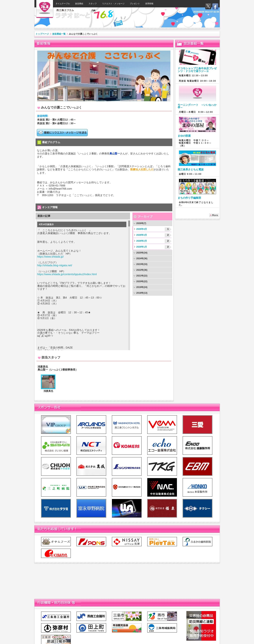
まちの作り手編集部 (189, 198)
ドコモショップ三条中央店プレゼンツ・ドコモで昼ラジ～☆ (197, 70)
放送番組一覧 (59, 34)
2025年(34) (142, 253)
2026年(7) (141, 223)
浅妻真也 (48, 391)
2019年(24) (142, 287)
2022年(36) (142, 270)
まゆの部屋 (184, 136)
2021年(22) (142, 276)
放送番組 (79, 4)
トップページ (42, 34)
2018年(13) (142, 293)
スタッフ (93, 4)
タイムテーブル (63, 4)
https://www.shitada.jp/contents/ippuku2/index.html (67, 274)
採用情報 (149, 4)
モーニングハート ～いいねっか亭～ (197, 106)
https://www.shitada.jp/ (50, 257)
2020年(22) (142, 281)
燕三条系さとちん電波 (191, 169)
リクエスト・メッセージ (113, 4)
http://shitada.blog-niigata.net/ (55, 265)
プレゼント (135, 4)
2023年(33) (142, 264)
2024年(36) (142, 258)
